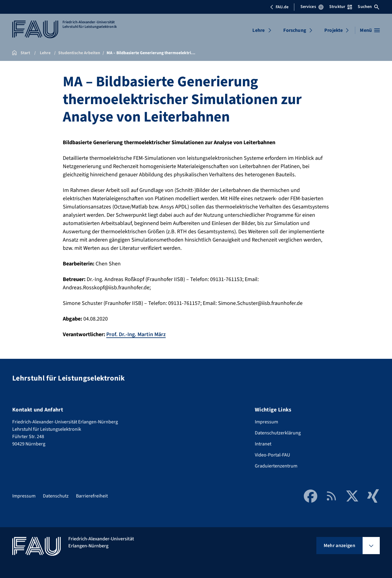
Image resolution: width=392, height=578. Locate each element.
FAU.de (279, 7)
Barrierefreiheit (92, 496)
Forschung (295, 30)
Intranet (263, 444)
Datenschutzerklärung (278, 433)
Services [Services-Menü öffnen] (312, 7)
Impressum (266, 422)
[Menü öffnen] (370, 30)
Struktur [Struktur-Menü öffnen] (341, 7)
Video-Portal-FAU (272, 455)
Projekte (334, 30)
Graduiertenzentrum (276, 466)
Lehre (258, 30)
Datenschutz (56, 496)
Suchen (368, 7)
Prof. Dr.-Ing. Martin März (136, 334)
